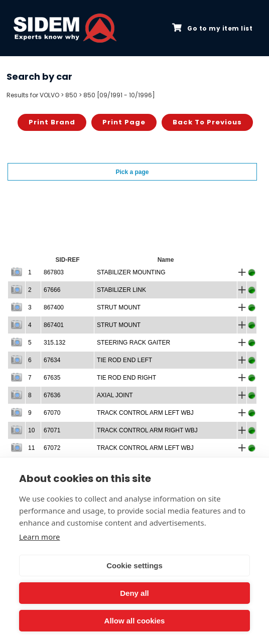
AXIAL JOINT (115, 395)
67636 (52, 395)
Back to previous (207, 122)
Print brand (52, 122)
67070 (52, 413)
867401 (54, 325)
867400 (54, 307)
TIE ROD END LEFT (124, 360)
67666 (52, 290)
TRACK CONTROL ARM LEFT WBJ (145, 413)
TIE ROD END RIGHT (126, 378)
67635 (52, 378)
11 (31, 448)
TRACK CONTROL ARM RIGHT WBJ (147, 430)
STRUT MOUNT (119, 307)
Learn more (40, 537)
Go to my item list (212, 28)
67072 (52, 448)
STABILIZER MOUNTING (131, 272)
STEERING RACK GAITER (133, 343)
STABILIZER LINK (121, 290)
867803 (54, 272)
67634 (52, 360)
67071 (52, 430)
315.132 (54, 343)
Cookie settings (134, 566)
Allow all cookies (135, 621)
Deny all (134, 593)
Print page (124, 122)
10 (31, 430)
